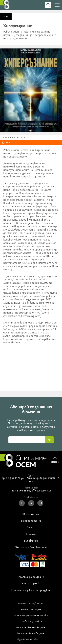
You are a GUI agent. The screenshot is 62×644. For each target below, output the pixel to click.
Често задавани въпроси (31, 548)
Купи (9, 143)
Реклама (31, 534)
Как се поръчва (31, 584)
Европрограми (31, 514)
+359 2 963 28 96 (20, 491)
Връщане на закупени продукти (31, 590)
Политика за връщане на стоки (31, 615)
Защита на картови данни (31, 633)
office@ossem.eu (41, 491)
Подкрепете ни (31, 521)
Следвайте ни (31, 497)
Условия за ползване (31, 577)
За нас (31, 528)
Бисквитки (31, 541)
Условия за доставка (31, 621)
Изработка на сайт (31, 639)
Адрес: (31, 475)
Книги (6, 17)
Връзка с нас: (31, 488)
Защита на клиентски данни (31, 627)
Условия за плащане (31, 609)
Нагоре (55, 462)
